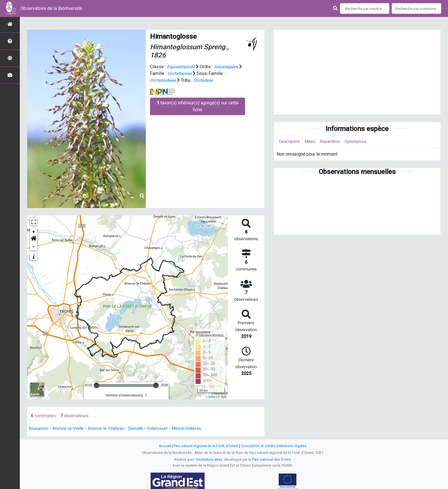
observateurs (76, 416)
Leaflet (210, 397)
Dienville (141, 429)
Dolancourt (164, 429)
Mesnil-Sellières (195, 429)
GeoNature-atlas (209, 460)
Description (290, 142)
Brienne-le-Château (110, 429)
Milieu (312, 142)
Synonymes (361, 142)
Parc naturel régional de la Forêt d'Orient (206, 446)
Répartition (334, 142)
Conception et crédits (258, 446)
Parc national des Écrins (272, 460)
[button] (34, 239)
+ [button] (34, 232)
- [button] (34, 247)
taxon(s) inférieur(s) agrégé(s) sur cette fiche (198, 106)
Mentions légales (292, 446)
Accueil (165, 446)
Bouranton (38, 429)
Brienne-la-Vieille (69, 429)
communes (44, 416)
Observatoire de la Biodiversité (51, 8)
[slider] (97, 385)
